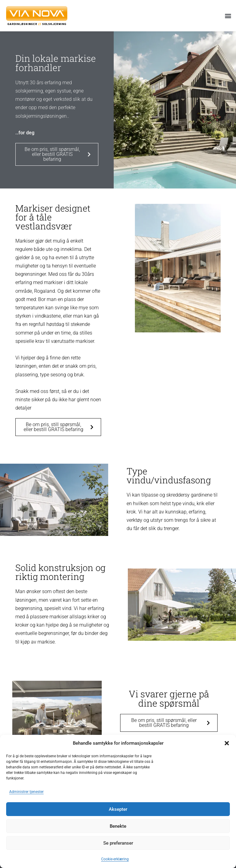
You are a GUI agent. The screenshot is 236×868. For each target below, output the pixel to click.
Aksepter (118, 809)
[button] (227, 743)
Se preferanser (118, 843)
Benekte (118, 826)
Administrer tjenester (26, 792)
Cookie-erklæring (115, 859)
